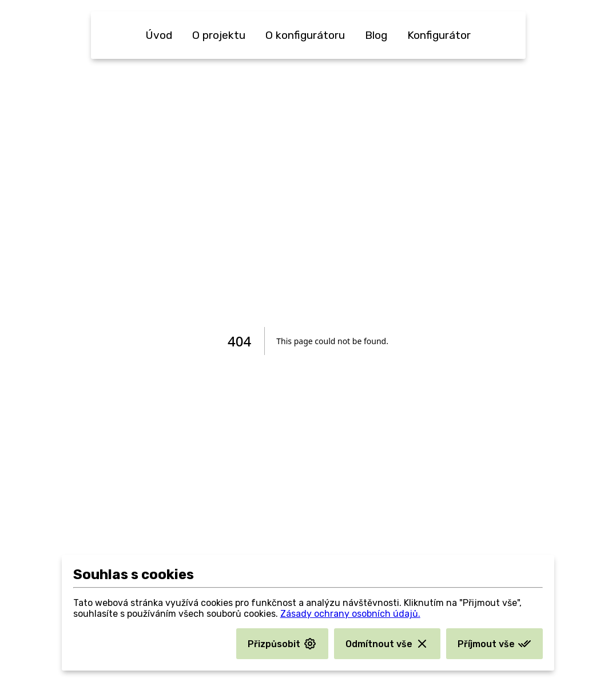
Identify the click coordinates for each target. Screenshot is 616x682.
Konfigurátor (439, 35)
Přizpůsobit (282, 644)
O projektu (219, 35)
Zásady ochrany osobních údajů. (350, 614)
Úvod (159, 35)
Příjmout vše (494, 644)
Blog (376, 35)
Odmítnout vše (387, 644)
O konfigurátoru (305, 35)
